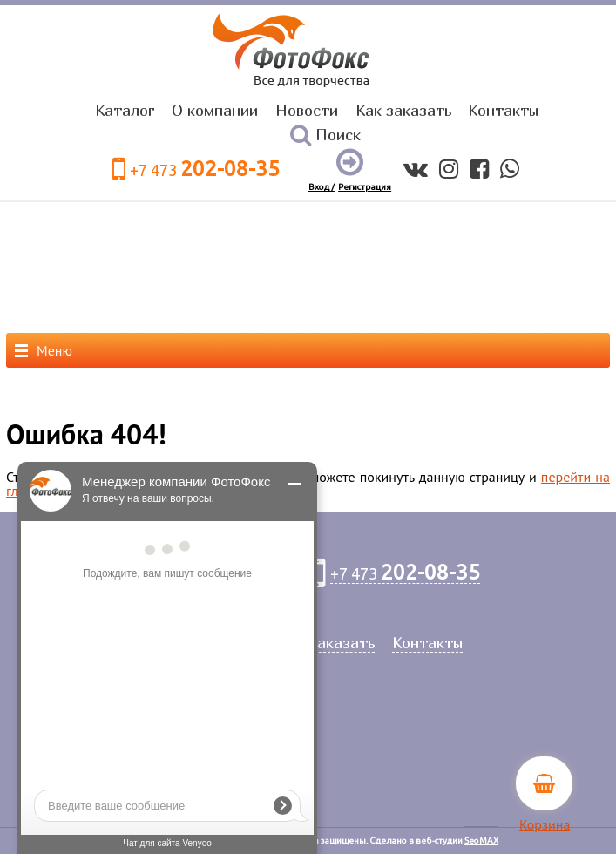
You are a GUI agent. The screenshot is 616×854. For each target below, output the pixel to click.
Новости (307, 110)
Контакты (503, 110)
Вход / (322, 187)
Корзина (545, 824)
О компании (215, 110)
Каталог (125, 110)
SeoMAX (481, 840)
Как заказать (403, 110)
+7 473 (205, 169)
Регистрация (365, 187)
